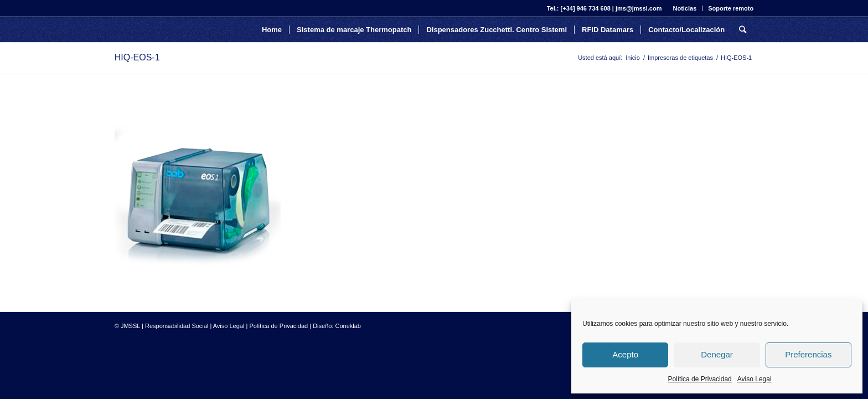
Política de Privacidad (699, 379)
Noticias (684, 8)
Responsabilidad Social (177, 326)
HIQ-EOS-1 (137, 57)
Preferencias (808, 354)
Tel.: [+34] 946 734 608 (579, 8)
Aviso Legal (755, 379)
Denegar (717, 354)
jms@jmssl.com (639, 8)
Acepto (625, 354)
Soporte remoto (731, 8)
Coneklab (348, 326)
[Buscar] (743, 30)
